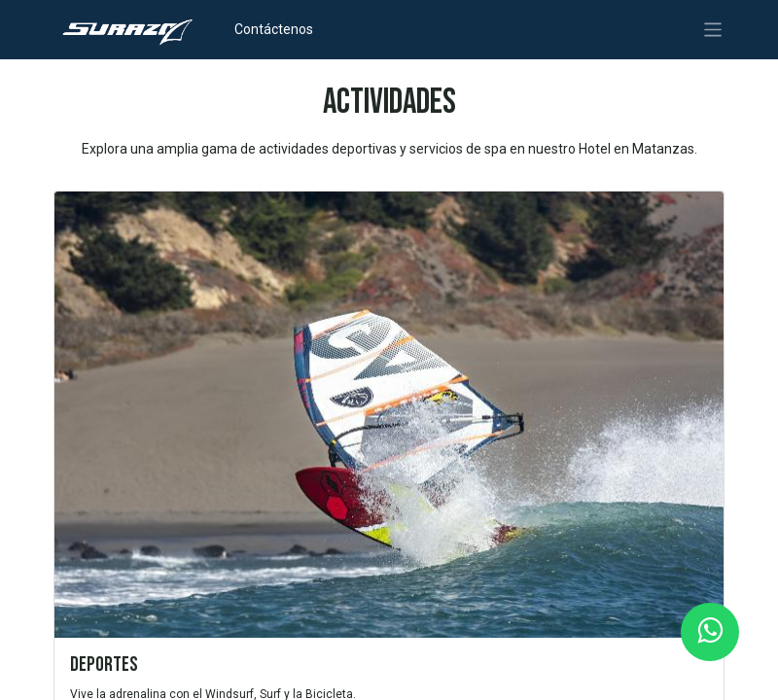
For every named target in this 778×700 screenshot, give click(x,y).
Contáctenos (274, 29)
